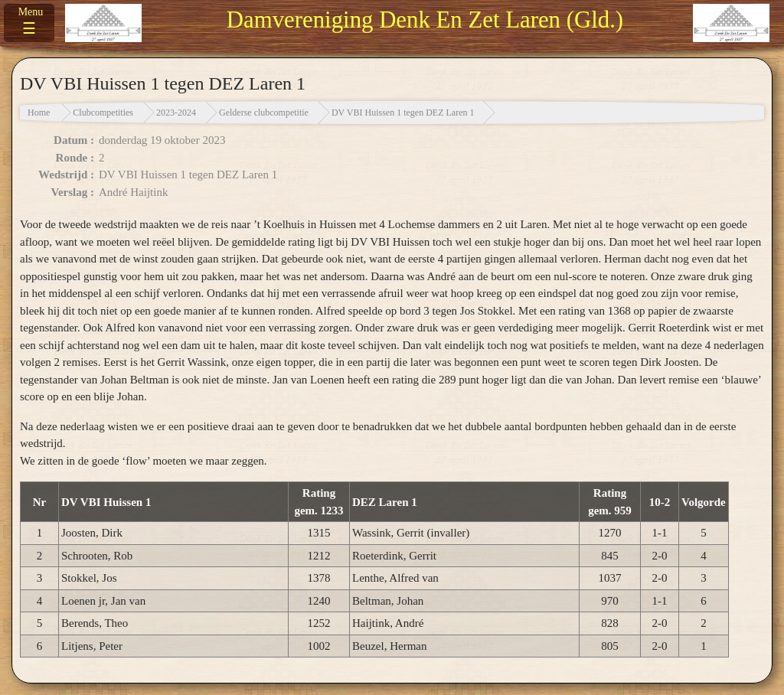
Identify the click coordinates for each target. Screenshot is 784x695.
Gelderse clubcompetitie (264, 113)
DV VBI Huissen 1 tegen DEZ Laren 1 (403, 113)
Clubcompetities (103, 113)
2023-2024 (176, 113)
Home (39, 113)
